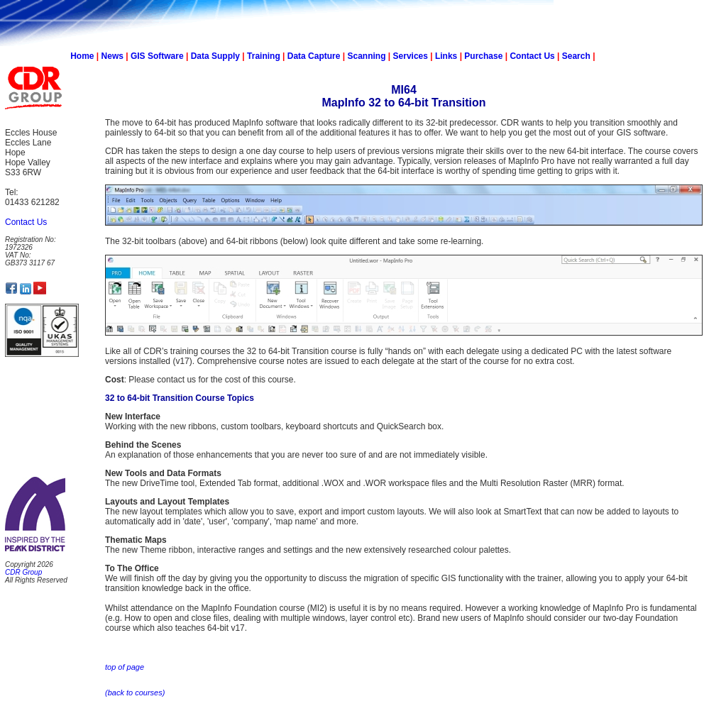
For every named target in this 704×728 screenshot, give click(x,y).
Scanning (366, 56)
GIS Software (157, 56)
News (112, 56)
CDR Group (23, 572)
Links (446, 56)
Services (411, 56)
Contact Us (532, 56)
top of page (125, 667)
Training (264, 56)
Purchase (483, 56)
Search (576, 56)
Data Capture (314, 56)
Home (82, 56)
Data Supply (215, 56)
